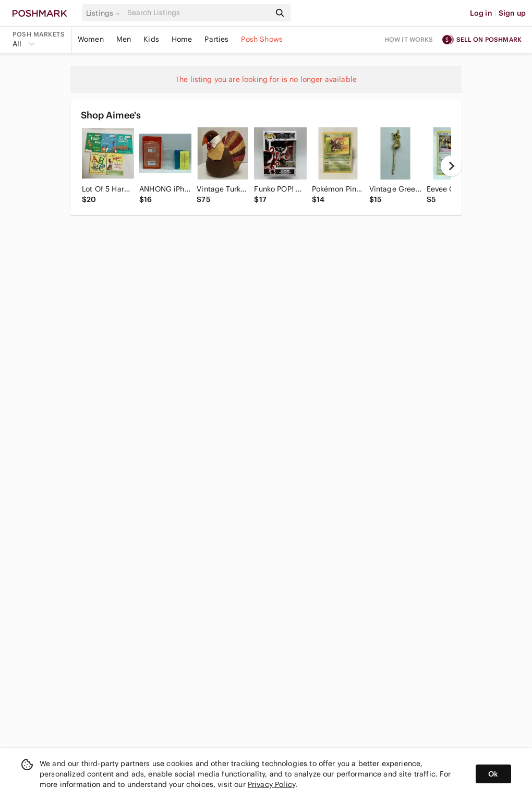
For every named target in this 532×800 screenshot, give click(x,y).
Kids (151, 39)
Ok (493, 774)
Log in (481, 13)
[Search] (198, 13)
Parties (216, 39)
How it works (409, 39)
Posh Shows (262, 39)
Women (91, 39)
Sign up (512, 13)
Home (182, 39)
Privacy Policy (271, 784)
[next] (451, 166)
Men (124, 39)
